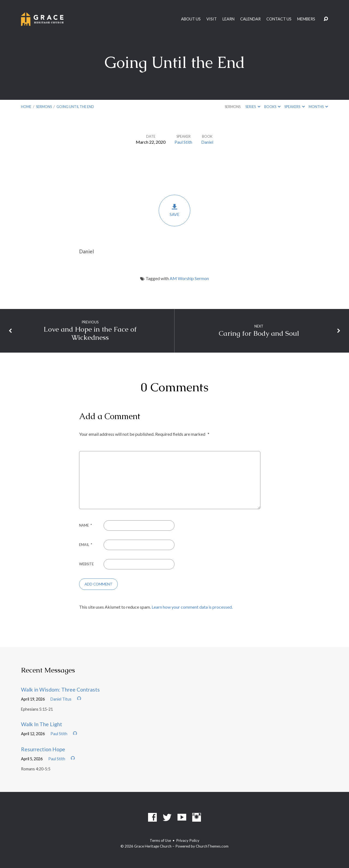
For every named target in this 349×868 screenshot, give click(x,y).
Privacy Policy (188, 840)
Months (318, 107)
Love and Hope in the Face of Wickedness (90, 334)
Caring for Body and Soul (259, 333)
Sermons (44, 107)
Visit (212, 19)
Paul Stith (183, 142)
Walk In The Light (42, 724)
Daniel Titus (61, 699)
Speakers (294, 107)
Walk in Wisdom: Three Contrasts (60, 690)
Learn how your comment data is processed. (192, 607)
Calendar (250, 19)
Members (306, 19)
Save (174, 210)
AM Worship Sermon (189, 278)
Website (86, 564)
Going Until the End (75, 107)
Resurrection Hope (43, 749)
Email (86, 545)
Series (253, 107)
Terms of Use (160, 840)
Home (26, 107)
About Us (191, 19)
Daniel (207, 142)
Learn (228, 19)
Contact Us (279, 19)
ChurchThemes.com (212, 846)
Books (272, 107)
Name (85, 525)
